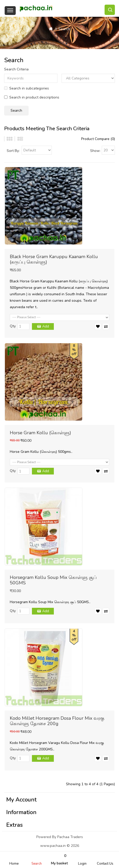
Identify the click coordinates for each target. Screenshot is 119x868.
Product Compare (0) (98, 139)
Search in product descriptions (32, 97)
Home (14, 864)
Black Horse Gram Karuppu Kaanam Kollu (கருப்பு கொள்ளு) (54, 259)
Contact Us (105, 864)
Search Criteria (16, 69)
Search (37, 864)
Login (82, 864)
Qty (13, 326)
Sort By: (13, 151)
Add (46, 326)
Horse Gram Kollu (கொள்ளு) (40, 433)
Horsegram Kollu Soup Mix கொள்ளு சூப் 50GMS (53, 580)
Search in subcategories (27, 88)
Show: (95, 151)
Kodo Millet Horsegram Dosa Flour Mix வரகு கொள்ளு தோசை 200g (57, 721)
